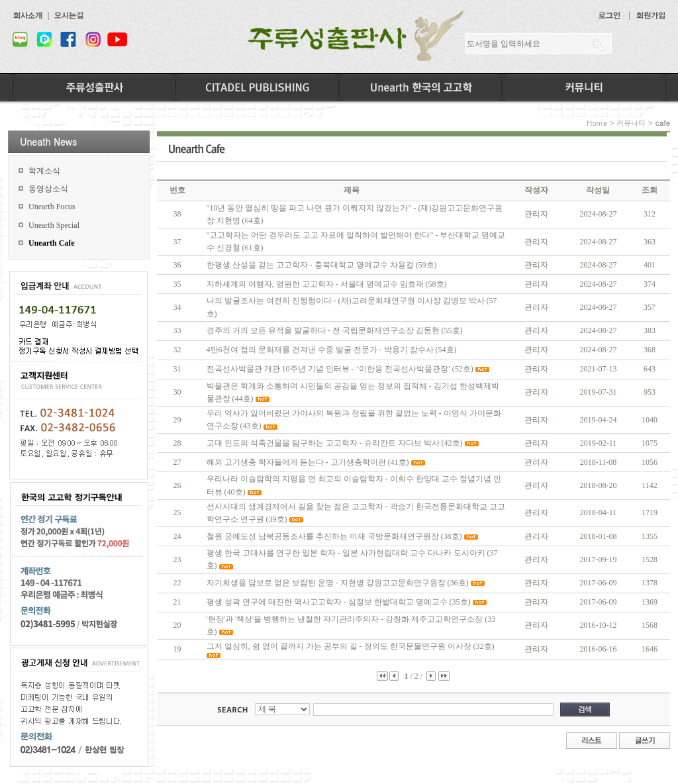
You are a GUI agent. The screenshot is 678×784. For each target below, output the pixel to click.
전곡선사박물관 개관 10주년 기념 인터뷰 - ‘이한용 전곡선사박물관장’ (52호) (340, 369)
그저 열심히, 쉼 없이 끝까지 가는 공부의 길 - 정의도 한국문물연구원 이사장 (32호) (351, 646)
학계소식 (44, 171)
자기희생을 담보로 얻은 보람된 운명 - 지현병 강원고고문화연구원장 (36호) (338, 583)
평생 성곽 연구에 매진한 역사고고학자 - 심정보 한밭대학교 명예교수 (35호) (339, 602)
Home (597, 123)
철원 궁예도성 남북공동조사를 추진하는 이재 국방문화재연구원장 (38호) (334, 536)
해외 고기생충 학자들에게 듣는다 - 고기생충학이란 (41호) (308, 462)
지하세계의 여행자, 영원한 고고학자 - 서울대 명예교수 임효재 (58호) (327, 284)
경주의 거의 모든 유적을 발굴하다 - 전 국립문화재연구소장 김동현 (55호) (335, 330)
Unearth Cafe (52, 243)
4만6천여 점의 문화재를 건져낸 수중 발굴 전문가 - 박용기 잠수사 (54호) (332, 350)
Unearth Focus (52, 207)
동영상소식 (48, 189)
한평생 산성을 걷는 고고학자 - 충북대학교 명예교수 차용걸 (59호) (322, 265)
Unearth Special (54, 225)
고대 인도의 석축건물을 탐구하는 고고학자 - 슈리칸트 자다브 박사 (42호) (335, 443)
